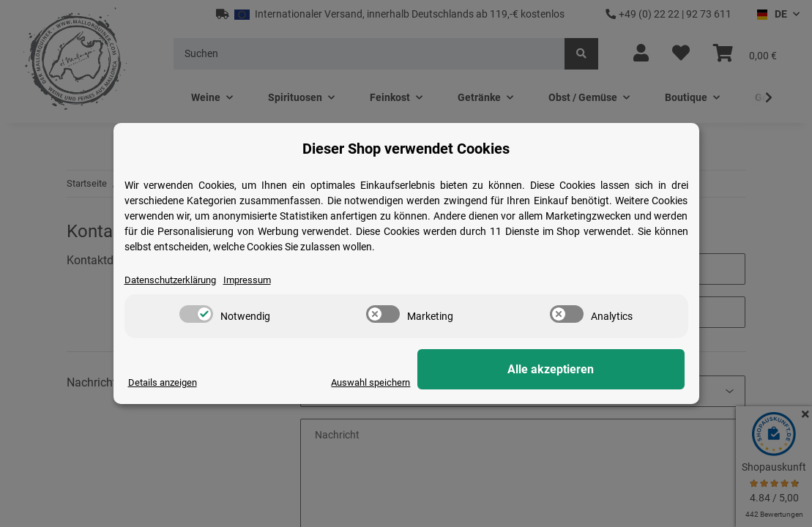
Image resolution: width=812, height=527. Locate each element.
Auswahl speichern (488, 382)
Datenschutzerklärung (175, 280)
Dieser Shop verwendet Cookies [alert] (406, 148)
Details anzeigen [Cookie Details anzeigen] (165, 382)
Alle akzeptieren (611, 370)
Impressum (258, 280)
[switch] (196, 315)
